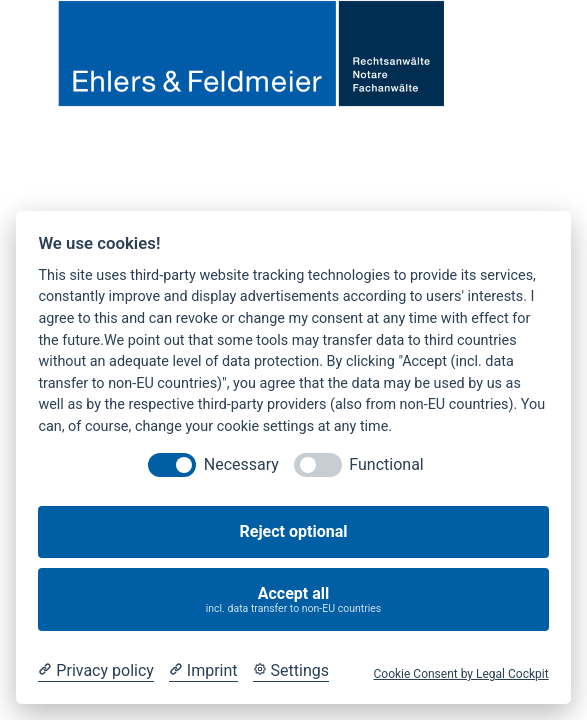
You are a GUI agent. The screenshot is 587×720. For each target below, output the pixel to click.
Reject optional (294, 531)
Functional (386, 464)
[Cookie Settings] (291, 671)
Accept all (294, 600)
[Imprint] (203, 671)
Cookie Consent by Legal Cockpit (460, 674)
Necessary (241, 464)
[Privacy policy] (95, 671)
